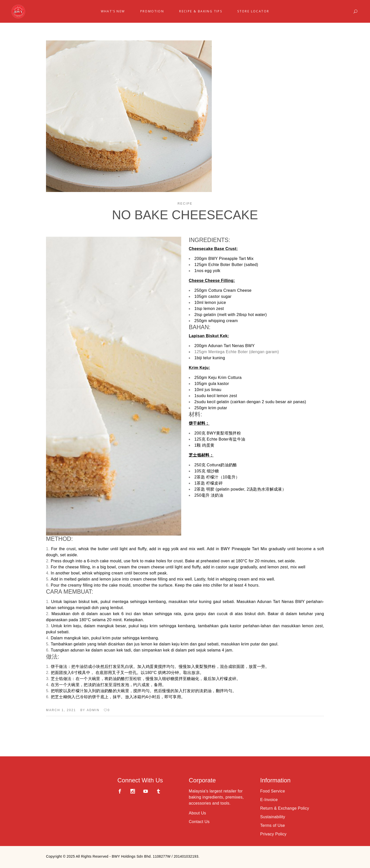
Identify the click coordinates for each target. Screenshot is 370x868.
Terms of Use (273, 825)
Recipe (185, 204)
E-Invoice (269, 800)
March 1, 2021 (61, 710)
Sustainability (273, 817)
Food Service (273, 791)
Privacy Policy (273, 834)
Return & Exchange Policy (285, 808)
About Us (197, 813)
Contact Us (199, 822)
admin (93, 710)
